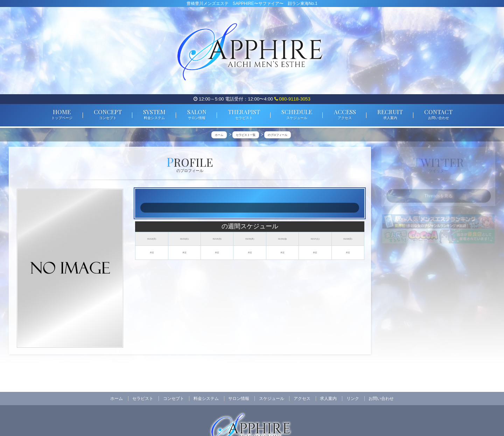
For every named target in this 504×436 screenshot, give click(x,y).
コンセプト (174, 399)
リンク (353, 399)
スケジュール (272, 399)
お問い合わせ (381, 399)
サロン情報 (239, 399)
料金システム (206, 399)
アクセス (302, 399)
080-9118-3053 (292, 99)
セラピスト (143, 399)
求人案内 (328, 399)
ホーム (117, 399)
